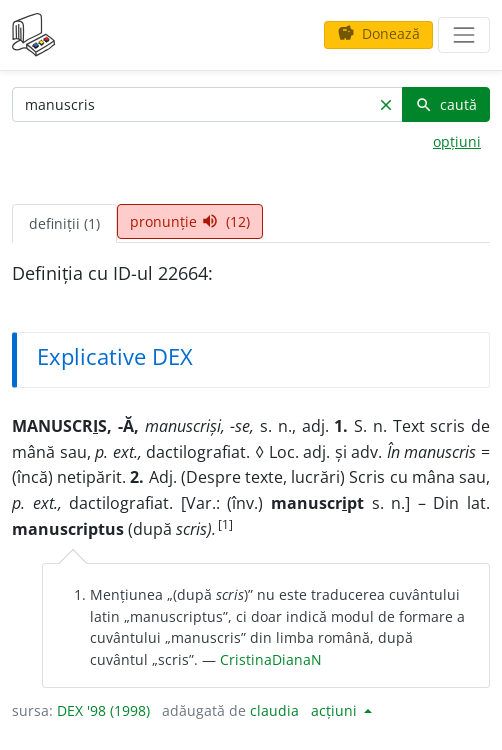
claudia (274, 710)
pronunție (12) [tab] (190, 221)
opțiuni (457, 141)
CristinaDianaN (271, 659)
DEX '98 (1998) (103, 710)
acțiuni (336, 710)
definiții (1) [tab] (64, 223)
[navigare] (464, 35)
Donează (378, 33)
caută (446, 104)
